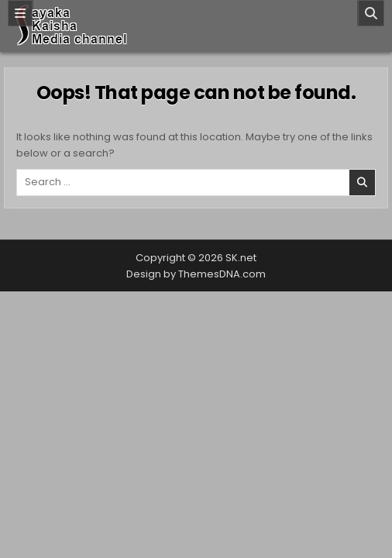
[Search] (371, 13)
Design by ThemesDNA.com (196, 274)
